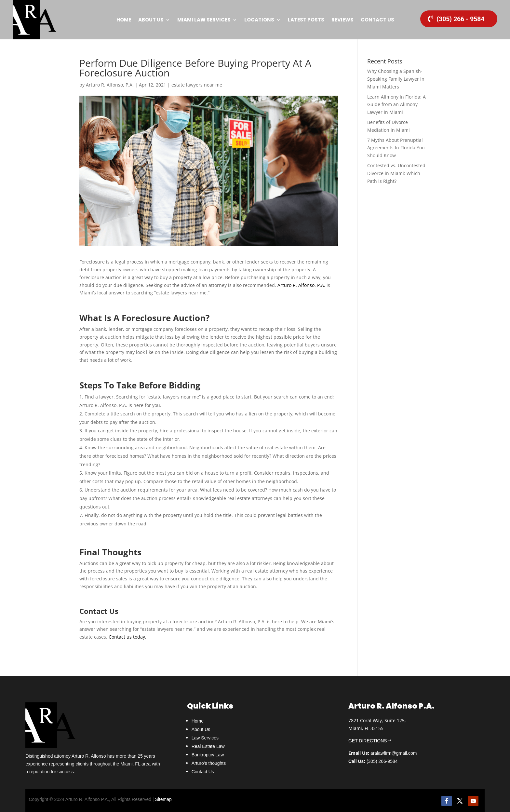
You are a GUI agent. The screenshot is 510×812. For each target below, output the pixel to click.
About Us (151, 20)
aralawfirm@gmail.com (394, 753)
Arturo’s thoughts (209, 763)
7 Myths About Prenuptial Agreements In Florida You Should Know (396, 148)
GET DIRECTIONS (368, 741)
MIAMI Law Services (204, 20)
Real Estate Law (208, 746)
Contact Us (377, 20)
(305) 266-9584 (373, 761)
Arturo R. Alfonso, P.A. (110, 85)
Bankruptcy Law (208, 755)
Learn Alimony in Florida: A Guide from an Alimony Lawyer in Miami (396, 105)
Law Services (205, 738)
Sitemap (163, 799)
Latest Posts (306, 20)
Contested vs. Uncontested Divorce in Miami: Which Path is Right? (396, 173)
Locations (259, 20)
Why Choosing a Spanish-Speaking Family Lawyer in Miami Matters (396, 79)
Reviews (342, 20)
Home (124, 20)
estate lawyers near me (197, 85)
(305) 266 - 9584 (460, 19)
